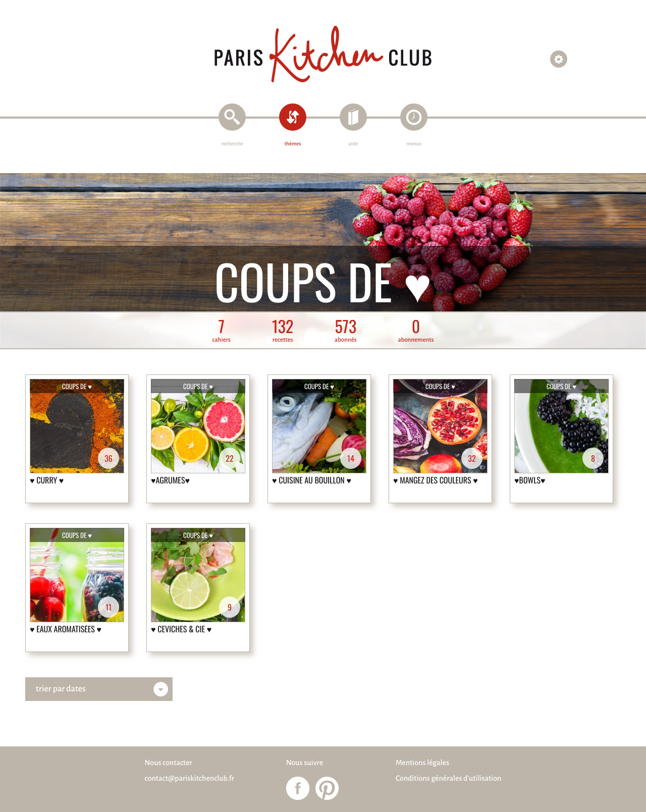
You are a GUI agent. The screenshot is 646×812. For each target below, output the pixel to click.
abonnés (346, 331)
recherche (232, 144)
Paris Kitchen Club (323, 54)
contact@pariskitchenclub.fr (190, 779)
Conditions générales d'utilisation (448, 779)
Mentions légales (422, 763)
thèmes (293, 144)
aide (354, 144)
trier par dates (61, 689)
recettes (283, 331)
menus (414, 144)
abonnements (416, 331)
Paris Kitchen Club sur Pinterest (327, 788)
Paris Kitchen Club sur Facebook (298, 788)
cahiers (222, 331)
